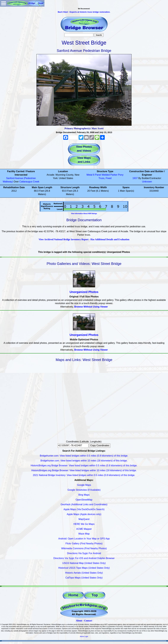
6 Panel (97, 175)
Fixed (109, 178)
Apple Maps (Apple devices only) (84, 514)
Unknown (147, 182)
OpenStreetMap (84, 500)
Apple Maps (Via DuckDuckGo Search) (84, 509)
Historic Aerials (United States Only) (84, 573)
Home (73, 595)
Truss (101, 178)
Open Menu (4, 3)
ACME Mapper (84, 529)
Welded (106, 175)
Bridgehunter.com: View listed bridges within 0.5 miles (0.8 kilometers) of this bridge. (84, 456)
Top (95, 595)
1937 (135, 178)
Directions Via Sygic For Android (84, 553)
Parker (114, 175)
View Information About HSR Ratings (84, 214)
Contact (88, 621)
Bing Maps (84, 495)
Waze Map (84, 534)
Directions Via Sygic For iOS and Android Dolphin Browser (84, 558)
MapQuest (84, 519)
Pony (121, 175)
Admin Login (84, 636)
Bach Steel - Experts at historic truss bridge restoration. (84, 12)
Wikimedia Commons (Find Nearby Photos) (84, 548)
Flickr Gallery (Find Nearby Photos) (84, 544)
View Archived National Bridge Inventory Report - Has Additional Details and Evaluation (84, 239)
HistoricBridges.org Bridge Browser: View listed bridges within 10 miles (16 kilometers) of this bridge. (84, 470)
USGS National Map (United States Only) (84, 563)
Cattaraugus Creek (29, 182)
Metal (89, 175)
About (79, 621)
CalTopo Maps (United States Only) (84, 578)
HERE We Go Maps (84, 524)
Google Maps (84, 485)
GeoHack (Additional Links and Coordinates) (84, 504)
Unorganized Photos (84, 292)
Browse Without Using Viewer (91, 307)
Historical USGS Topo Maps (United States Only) (84, 568)
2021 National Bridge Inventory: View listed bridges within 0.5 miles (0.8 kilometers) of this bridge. (84, 475)
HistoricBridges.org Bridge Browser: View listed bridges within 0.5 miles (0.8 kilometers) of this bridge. (84, 466)
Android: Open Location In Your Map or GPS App (84, 539)
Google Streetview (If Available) (84, 490)
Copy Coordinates (100, 445)
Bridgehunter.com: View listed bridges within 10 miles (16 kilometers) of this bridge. (84, 461)
